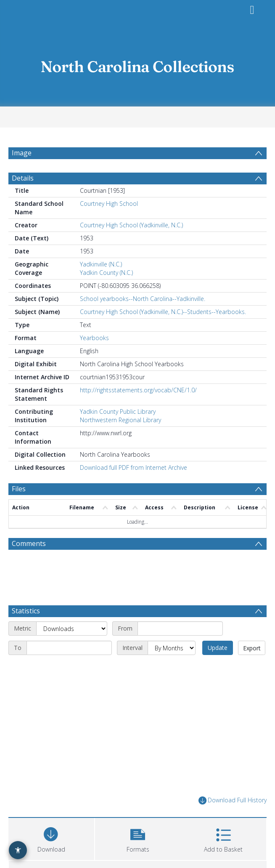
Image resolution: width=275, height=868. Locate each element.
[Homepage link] (137, 64)
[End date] (69, 668)
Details (23, 198)
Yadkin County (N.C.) (106, 293)
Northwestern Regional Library (120, 440)
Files (19, 509)
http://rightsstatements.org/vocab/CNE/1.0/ (138, 410)
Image (22, 153)
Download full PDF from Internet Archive (134, 488)
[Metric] (72, 649)
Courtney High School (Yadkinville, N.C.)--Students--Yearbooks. (163, 332)
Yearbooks (94, 358)
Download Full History (233, 821)
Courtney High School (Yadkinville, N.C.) (131, 245)
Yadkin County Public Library (118, 432)
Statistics (26, 631)
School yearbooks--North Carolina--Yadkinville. (143, 319)
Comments (29, 564)
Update (218, 668)
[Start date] (180, 649)
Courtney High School (109, 224)
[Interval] (172, 668)
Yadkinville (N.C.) (101, 284)
